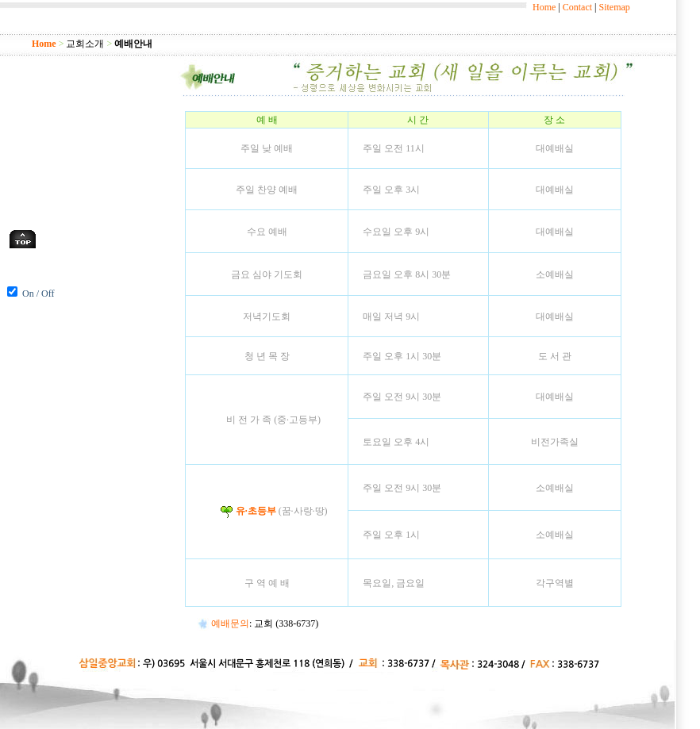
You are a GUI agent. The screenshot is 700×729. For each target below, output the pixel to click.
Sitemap (614, 7)
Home (544, 7)
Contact (577, 7)
